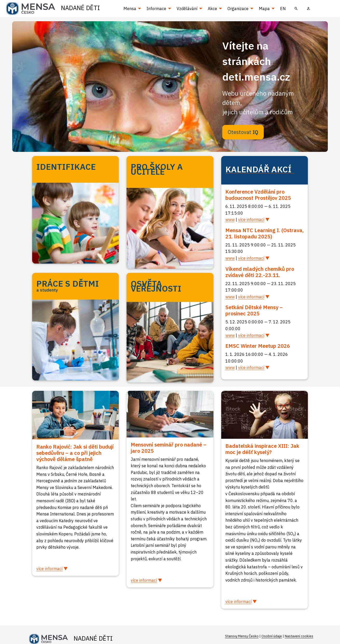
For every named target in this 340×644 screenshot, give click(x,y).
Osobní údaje (272, 636)
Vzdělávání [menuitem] (187, 9)
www (230, 220)
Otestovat (243, 132)
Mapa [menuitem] (264, 9)
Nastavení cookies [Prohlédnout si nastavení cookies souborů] (299, 636)
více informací (251, 220)
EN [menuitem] (283, 9)
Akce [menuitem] (212, 9)
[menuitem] (296, 9)
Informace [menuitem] (156, 9)
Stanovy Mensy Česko (242, 636)
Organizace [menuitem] (238, 9)
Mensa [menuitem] (130, 9)
